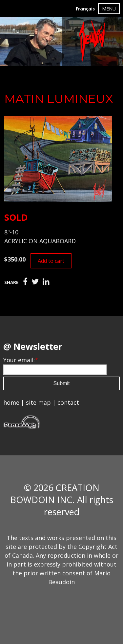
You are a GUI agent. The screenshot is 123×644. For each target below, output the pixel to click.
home (11, 402)
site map (38, 402)
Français (85, 9)
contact (68, 402)
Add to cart (51, 261)
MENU (109, 9)
